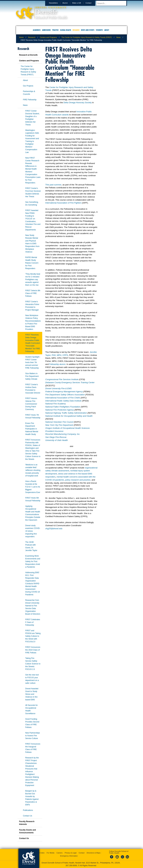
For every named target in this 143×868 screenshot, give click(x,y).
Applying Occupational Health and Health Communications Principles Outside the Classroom (33, 513)
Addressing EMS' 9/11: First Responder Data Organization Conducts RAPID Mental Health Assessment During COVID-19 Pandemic (33, 584)
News (118, 37)
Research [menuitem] (76, 30)
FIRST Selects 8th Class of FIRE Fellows (33, 293)
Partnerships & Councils (29, 93)
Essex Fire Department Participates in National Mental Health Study (32, 429)
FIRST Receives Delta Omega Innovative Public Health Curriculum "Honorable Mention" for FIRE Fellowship (33, 343)
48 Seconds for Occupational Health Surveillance (32, 709)
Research (32, 37)
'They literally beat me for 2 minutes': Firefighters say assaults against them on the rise (33, 280)
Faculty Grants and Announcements (28, 831)
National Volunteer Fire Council (60, 422)
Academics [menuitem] (37, 30)
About (25, 80)
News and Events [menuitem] (88, 30)
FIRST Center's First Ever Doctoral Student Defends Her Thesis (33, 192)
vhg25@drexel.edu (54, 529)
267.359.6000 (71, 866)
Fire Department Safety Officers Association (65, 395)
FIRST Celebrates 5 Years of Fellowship (33, 622)
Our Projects (28, 86)
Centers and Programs (48, 37)
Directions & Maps (93, 853)
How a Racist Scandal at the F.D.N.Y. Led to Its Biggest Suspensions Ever (33, 487)
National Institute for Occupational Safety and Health (69, 416)
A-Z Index (41, 853)
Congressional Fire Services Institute (62, 379)
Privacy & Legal (71, 853)
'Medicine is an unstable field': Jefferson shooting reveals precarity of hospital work (33, 470)
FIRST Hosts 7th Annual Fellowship (33, 416)
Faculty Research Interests (27, 823)
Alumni (68, 3)
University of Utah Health (57, 440)
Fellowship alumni (57, 364)
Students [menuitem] (99, 30)
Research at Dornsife (28, 55)
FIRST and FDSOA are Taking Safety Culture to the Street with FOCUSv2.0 (33, 636)
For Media (51, 853)
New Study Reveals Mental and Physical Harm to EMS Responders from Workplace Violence (32, 244)
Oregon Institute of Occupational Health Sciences (67, 428)
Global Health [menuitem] (66, 30)
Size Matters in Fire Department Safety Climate (32, 376)
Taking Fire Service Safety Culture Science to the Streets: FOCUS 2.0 (33, 664)
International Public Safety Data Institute (63, 401)
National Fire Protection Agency (60, 410)
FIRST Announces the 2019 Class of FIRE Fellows (33, 650)
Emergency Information (69, 856)
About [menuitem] (107, 30)
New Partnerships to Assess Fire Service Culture (33, 736)
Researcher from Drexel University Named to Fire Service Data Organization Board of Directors (33, 607)
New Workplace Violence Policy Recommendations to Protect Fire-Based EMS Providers (33, 322)
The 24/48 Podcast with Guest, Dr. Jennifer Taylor (31, 546)
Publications (28, 810)
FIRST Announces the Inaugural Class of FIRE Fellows (33, 748)
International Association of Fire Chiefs (63, 398)
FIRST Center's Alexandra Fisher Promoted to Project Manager (32, 306)
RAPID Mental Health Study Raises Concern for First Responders (32, 263)
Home (21, 37)
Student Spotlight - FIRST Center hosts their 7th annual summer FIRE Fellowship (33, 362)
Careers (60, 853)
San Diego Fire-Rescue (56, 437)
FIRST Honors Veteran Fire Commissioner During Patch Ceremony (31, 404)
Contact (91, 3)
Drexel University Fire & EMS (58, 388)
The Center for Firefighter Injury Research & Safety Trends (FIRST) (87, 37)
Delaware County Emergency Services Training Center (70, 382)
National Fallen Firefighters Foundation (63, 407)
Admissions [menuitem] (46, 30)
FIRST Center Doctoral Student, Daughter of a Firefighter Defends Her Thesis (32, 118)
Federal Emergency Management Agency (64, 392)
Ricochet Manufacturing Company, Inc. (63, 434)
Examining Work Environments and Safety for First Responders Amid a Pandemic (33, 561)
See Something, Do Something (32, 203)
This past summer (53, 185)
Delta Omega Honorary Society (78, 103)
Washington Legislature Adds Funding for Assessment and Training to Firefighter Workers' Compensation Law (32, 141)
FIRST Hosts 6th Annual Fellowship (33, 499)
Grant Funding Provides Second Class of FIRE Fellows (32, 723)
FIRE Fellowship (30, 100)
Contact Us (28, 816)
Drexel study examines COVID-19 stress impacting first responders (33, 531)
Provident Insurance (54, 431)
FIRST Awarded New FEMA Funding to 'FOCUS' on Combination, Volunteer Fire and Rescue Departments (33, 220)
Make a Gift (80, 3)
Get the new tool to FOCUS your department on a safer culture (32, 679)
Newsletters (56, 3)
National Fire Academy (56, 404)
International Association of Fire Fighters (63, 203)
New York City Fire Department (60, 425)
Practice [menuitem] (55, 30)
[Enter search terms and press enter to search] (113, 3)
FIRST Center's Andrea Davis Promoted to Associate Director (33, 389)
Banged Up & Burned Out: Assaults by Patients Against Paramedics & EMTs (32, 798)
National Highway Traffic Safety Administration (66, 413)
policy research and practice (78, 480)
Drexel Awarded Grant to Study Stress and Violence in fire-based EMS (32, 694)
